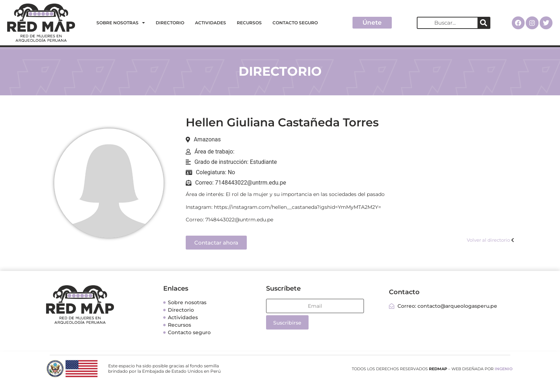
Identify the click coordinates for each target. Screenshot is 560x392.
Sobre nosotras (121, 23)
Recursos (249, 23)
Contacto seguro (295, 23)
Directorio (170, 23)
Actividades (211, 23)
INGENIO (504, 369)
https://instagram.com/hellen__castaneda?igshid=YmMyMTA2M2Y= (297, 207)
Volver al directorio (488, 240)
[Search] (484, 23)
